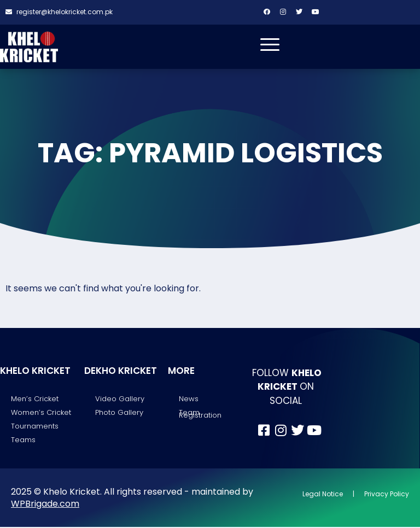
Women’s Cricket (41, 413)
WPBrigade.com (45, 504)
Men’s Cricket (35, 399)
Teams (23, 441)
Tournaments (35, 427)
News (189, 399)
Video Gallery (120, 399)
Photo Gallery (119, 413)
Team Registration (200, 414)
